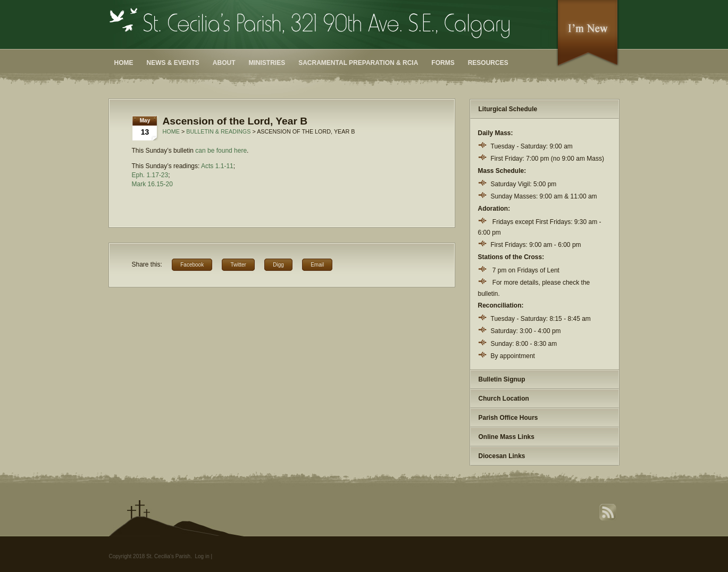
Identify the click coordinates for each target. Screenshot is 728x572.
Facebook (192, 265)
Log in (202, 556)
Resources (488, 63)
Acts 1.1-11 (217, 166)
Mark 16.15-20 (152, 184)
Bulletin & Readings (218, 131)
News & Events (173, 63)
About (224, 63)
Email (317, 265)
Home (124, 63)
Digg (278, 265)
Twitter (238, 265)
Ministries (267, 63)
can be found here (221, 151)
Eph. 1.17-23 (150, 175)
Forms (443, 63)
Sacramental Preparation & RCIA (358, 63)
